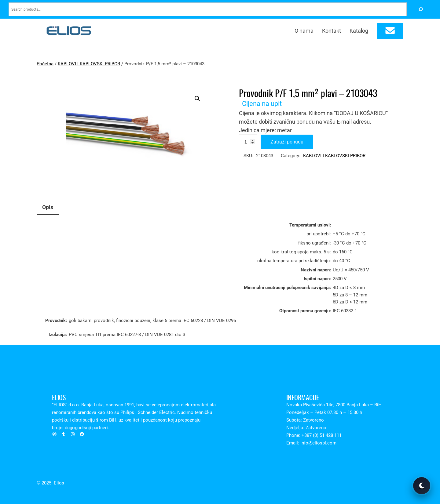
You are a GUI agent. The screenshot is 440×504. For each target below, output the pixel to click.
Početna (45, 64)
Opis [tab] (48, 207)
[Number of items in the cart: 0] (390, 31)
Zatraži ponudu (287, 142)
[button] (197, 99)
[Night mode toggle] (422, 486)
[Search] (421, 9)
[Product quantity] (248, 142)
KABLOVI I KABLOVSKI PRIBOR (89, 64)
